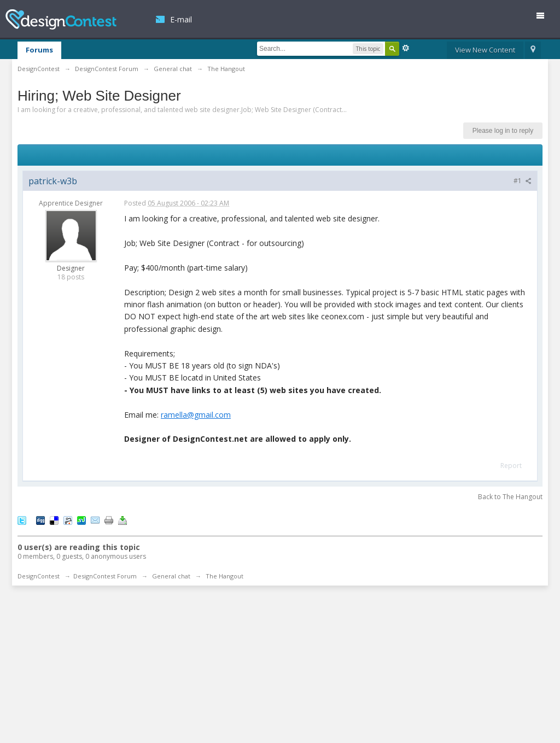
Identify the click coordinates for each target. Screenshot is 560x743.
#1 (523, 181)
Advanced (406, 48)
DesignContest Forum (105, 576)
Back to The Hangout (510, 497)
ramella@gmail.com (196, 415)
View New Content (485, 50)
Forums (39, 50)
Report (511, 466)
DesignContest (61, 19)
